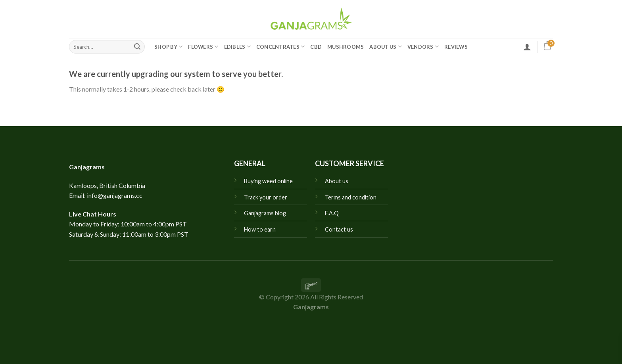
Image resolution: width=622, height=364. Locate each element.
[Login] (527, 47)
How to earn (260, 229)
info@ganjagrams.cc (115, 195)
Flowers (203, 47)
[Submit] (137, 47)
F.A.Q (332, 213)
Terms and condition (351, 197)
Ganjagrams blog (265, 213)
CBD (316, 47)
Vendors (423, 47)
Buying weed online (268, 181)
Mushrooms (346, 47)
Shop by (168, 47)
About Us (386, 47)
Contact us (339, 229)
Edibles (237, 47)
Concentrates (281, 47)
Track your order (266, 197)
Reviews (456, 47)
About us (337, 181)
